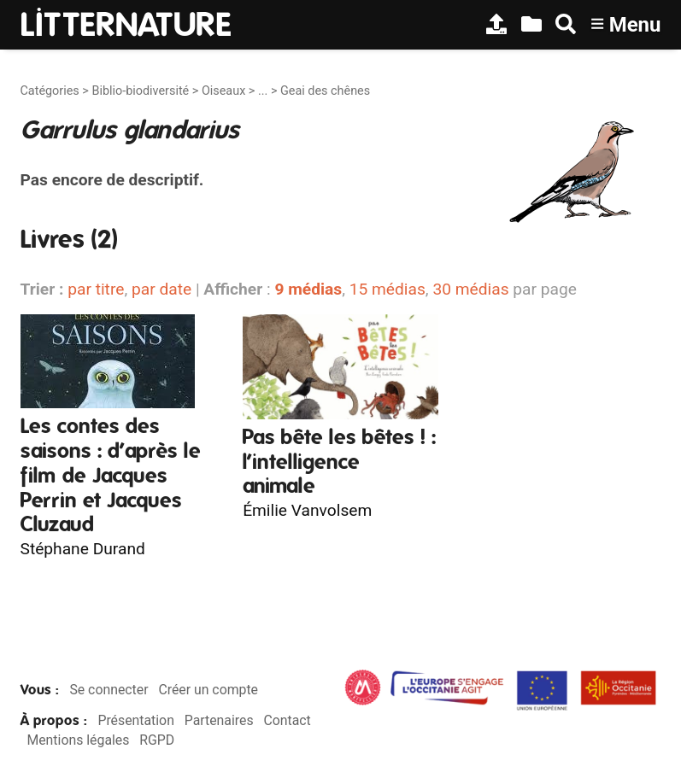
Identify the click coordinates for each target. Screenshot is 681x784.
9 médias (308, 289)
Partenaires (219, 720)
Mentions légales (78, 740)
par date (161, 289)
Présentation (135, 720)
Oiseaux (223, 91)
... (263, 91)
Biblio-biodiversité (140, 91)
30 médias (470, 289)
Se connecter (109, 690)
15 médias (387, 289)
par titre (96, 289)
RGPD (157, 740)
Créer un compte (208, 690)
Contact (287, 720)
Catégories (50, 91)
